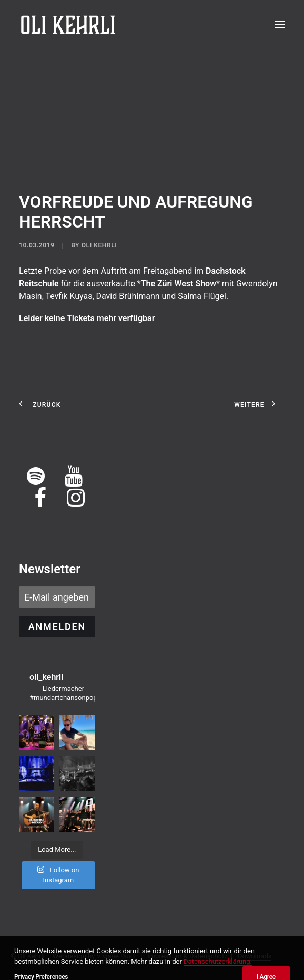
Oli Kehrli (99, 245)
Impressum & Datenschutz (187, 956)
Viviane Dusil (116, 956)
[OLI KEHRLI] (68, 25)
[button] (280, 25)
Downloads (255, 956)
